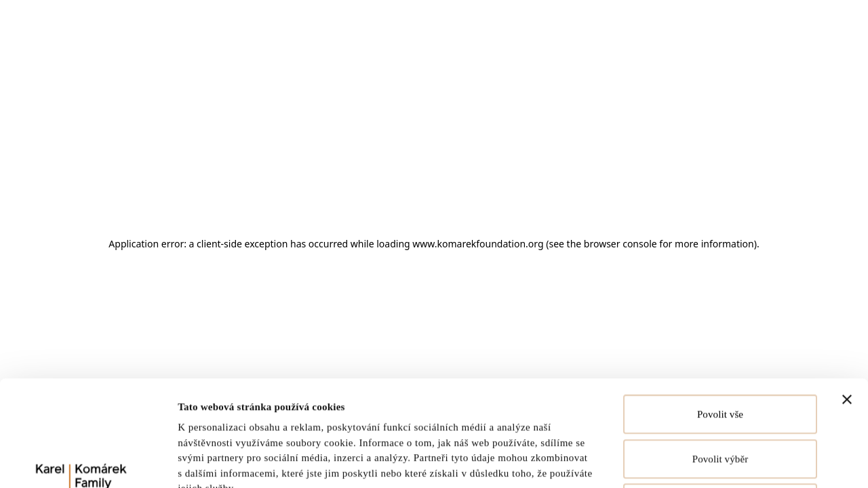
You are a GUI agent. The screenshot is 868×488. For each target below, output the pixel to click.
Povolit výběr (721, 360)
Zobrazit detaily (668, 462)
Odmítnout (720, 404)
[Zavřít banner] (847, 300)
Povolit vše (720, 315)
